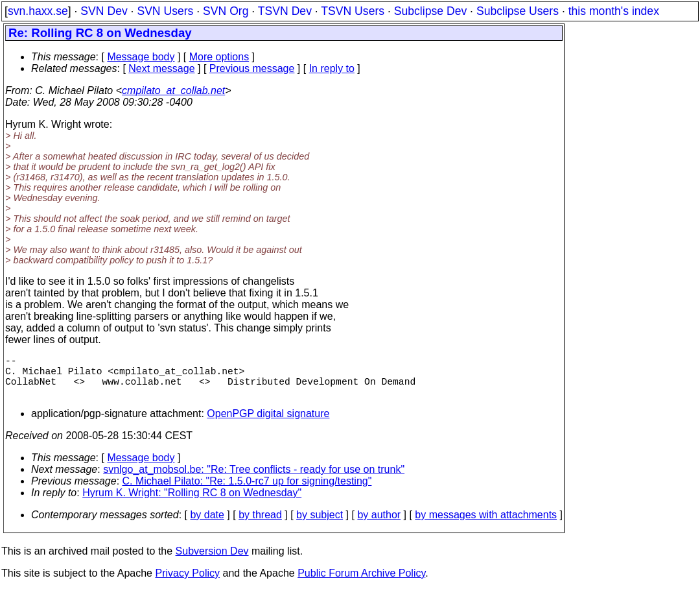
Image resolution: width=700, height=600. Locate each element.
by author (379, 525)
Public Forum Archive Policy (361, 583)
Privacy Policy (187, 583)
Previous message (252, 68)
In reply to (332, 68)
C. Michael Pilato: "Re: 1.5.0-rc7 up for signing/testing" (247, 491)
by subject (320, 525)
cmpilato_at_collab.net (173, 90)
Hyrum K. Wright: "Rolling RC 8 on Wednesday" (192, 503)
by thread (260, 525)
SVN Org (226, 11)
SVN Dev (104, 11)
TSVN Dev (285, 11)
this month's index (614, 11)
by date (207, 525)
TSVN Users (353, 11)
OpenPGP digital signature (268, 424)
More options (219, 57)
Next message (161, 68)
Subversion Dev (212, 561)
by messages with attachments (486, 525)
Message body (141, 57)
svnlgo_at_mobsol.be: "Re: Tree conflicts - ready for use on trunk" (254, 480)
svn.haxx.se (38, 11)
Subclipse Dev (430, 11)
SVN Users (165, 11)
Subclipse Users (518, 11)
